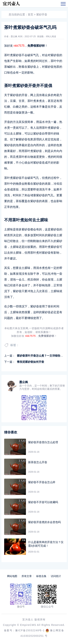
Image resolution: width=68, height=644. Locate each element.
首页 (30, 14)
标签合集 (41, 576)
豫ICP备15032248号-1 (30, 630)
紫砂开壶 (42, 14)
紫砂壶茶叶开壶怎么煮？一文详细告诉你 (41, 356)
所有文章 (27, 576)
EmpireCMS (28, 625)
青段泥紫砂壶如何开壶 (30, 362)
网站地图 (12, 576)
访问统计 (56, 576)
